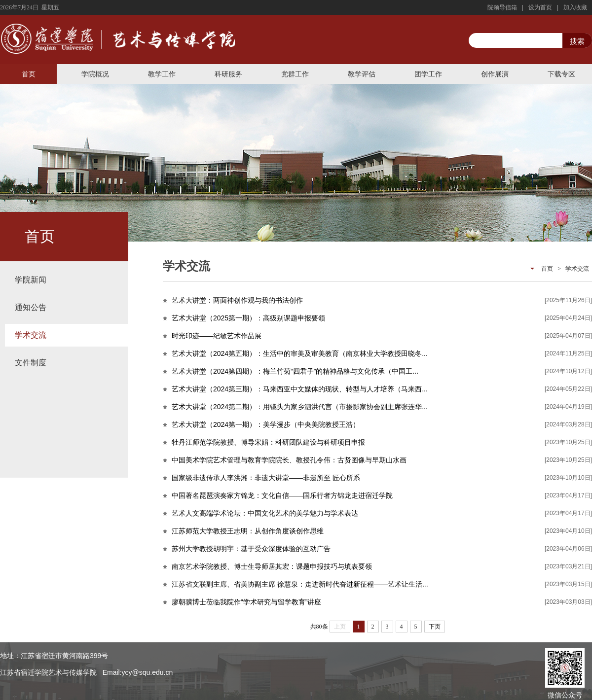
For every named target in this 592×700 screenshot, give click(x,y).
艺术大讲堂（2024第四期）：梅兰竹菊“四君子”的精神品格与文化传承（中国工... (295, 371)
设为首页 (540, 7)
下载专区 (561, 74)
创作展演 (495, 74)
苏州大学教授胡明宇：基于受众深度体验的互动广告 (251, 549)
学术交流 (31, 335)
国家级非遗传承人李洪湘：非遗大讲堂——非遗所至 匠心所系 (266, 478)
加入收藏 (575, 7)
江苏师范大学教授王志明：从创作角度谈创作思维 (248, 531)
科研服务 (228, 74)
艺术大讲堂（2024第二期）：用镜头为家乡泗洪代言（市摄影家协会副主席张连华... (300, 407)
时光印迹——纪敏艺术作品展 (217, 336)
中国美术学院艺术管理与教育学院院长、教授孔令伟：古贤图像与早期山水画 (289, 460)
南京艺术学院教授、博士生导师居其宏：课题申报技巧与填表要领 (272, 566)
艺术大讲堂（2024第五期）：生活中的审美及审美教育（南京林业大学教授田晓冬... (300, 353)
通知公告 (31, 307)
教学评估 (362, 74)
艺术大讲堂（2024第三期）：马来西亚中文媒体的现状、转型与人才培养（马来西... (300, 389)
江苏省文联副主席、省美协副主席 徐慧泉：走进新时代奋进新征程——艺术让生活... (300, 584)
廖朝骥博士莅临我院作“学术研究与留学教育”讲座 (246, 602)
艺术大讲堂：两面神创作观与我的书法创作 (237, 300)
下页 (435, 627)
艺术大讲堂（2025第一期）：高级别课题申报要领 (248, 318)
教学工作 (162, 74)
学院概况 (95, 74)
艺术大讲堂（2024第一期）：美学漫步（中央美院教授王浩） (266, 424)
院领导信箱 (502, 7)
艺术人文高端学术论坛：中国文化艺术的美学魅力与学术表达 (265, 513)
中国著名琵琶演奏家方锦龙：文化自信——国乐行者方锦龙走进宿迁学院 (282, 495)
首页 (29, 74)
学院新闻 (31, 280)
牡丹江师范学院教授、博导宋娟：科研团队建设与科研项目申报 (268, 442)
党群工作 (295, 74)
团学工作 (428, 74)
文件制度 (31, 363)
